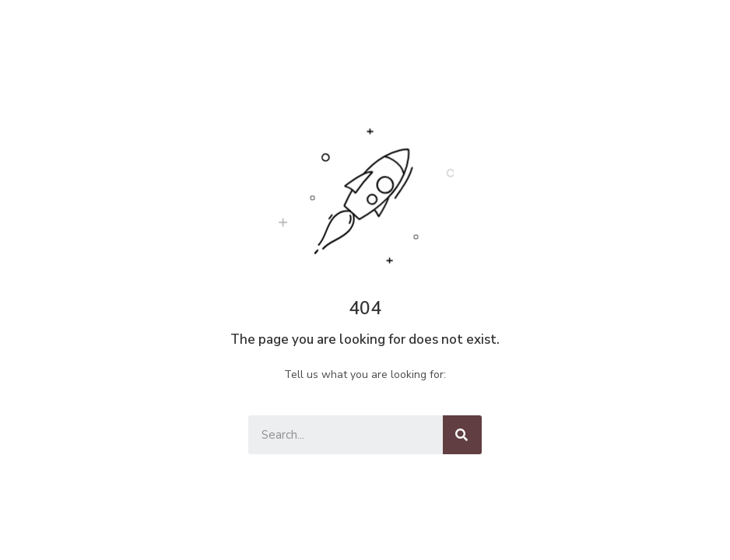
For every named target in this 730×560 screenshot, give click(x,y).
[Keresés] (462, 435)
